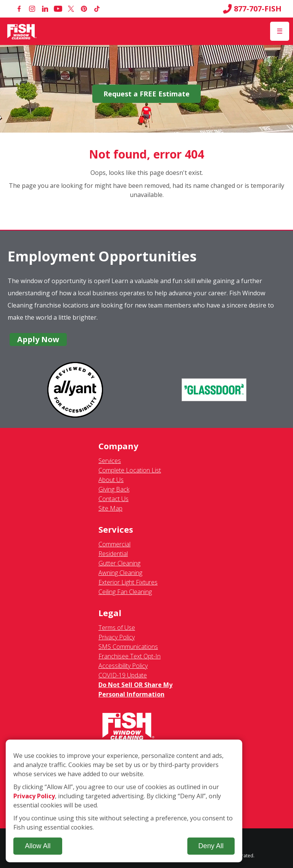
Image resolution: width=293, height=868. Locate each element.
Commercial (114, 544)
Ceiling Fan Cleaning (125, 592)
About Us (111, 480)
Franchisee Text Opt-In (130, 656)
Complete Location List (130, 470)
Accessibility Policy (123, 666)
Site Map (110, 508)
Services (110, 461)
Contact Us (113, 499)
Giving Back (114, 489)
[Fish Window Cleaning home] (22, 31)
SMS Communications (128, 647)
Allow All (38, 846)
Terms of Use (117, 628)
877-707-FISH (252, 9)
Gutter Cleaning (119, 563)
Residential (113, 554)
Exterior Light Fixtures (128, 582)
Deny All (211, 846)
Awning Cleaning (120, 573)
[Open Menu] (280, 31)
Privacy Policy (117, 637)
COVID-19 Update (123, 675)
